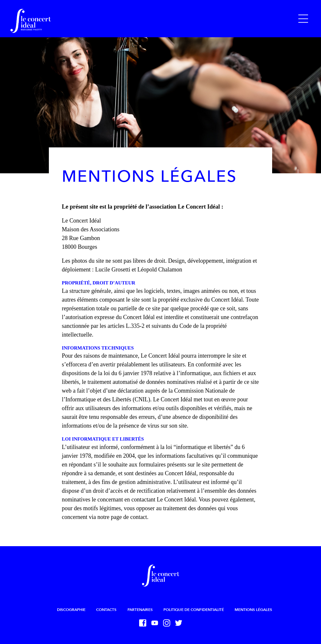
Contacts (106, 610)
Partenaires (140, 610)
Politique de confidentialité (194, 610)
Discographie (71, 610)
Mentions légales (253, 610)
